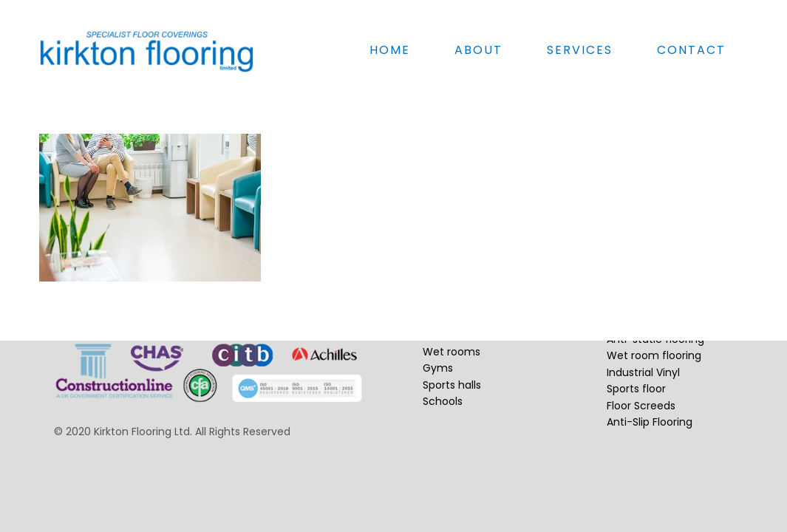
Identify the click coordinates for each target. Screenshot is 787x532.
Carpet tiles (637, 306)
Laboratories (454, 335)
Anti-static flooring (655, 339)
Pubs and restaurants (478, 318)
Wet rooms (452, 352)
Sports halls (452, 385)
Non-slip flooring (649, 323)
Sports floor (636, 389)
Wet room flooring (654, 355)
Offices (442, 302)
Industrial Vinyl (643, 372)
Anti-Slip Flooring (650, 422)
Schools (443, 401)
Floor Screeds (641, 406)
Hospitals (446, 285)
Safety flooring (645, 290)
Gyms (438, 368)
